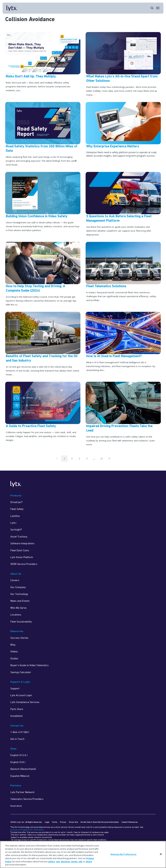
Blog (13, 645)
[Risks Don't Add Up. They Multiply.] (43, 64)
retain (74, 862)
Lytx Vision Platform (22, 557)
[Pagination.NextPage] (109, 459)
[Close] (161, 854)
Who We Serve (18, 608)
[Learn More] (43, 274)
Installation (17, 716)
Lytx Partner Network (22, 792)
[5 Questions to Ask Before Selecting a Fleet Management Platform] (123, 204)
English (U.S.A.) (19, 755)
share (89, 862)
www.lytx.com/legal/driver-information (27, 830)
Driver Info (73, 822)
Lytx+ (14, 523)
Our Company (18, 587)
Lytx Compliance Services (25, 702)
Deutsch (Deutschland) (23, 769)
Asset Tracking (19, 536)
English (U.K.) (18, 762)
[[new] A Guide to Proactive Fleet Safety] (43, 414)
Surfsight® (16, 529)
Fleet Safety (17, 509)
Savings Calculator (21, 672)
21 (102, 459)
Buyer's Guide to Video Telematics (30, 665)
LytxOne (15, 516)
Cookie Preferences (130, 822)
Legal (47, 822)
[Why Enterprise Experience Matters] (123, 134)
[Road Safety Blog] (43, 134)
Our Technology (19, 594)
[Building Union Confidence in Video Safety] (43, 204)
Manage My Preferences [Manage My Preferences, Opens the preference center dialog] (123, 854)
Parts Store (17, 709)
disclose (65, 862)
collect (51, 862)
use (58, 862)
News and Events (20, 601)
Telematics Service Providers (27, 799)
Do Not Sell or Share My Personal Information (100, 822)
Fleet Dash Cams (20, 550)
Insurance (16, 806)
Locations (16, 615)
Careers (15, 580)
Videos (14, 651)
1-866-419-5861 (20, 732)
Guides (14, 658)
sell (80, 862)
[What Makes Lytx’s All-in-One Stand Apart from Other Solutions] (123, 64)
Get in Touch (17, 739)
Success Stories (19, 638)
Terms (55, 822)
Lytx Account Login (21, 695)
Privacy (63, 822)
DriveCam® (16, 502)
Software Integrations (22, 543)
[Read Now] (43, 344)
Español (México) (20, 776)
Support (15, 688)
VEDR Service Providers (24, 564)
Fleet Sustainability (21, 622)
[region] (83, 854)
